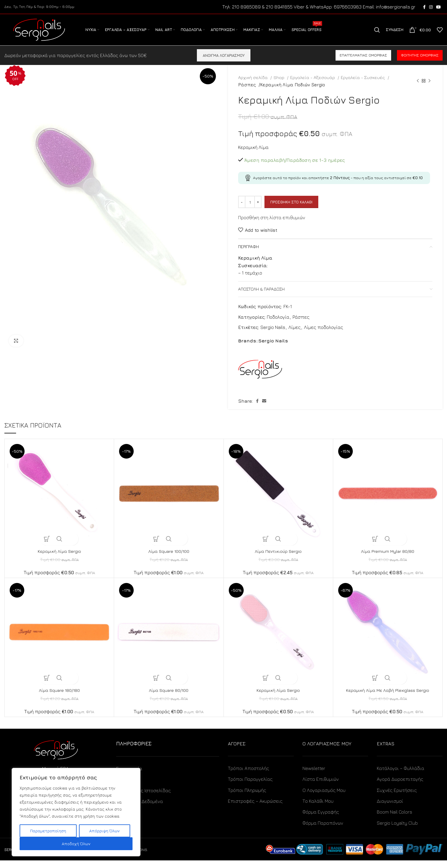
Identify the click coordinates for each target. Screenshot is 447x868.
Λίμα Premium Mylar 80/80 (388, 559)
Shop (280, 85)
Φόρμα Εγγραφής (321, 819)
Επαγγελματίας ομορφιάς (363, 63)
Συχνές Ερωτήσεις (397, 797)
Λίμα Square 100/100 (169, 559)
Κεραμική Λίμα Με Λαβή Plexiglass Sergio (388, 698)
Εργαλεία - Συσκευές (363, 85)
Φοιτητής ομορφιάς (420, 63)
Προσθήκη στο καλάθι (291, 209)
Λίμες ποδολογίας (324, 335)
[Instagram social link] (431, 7)
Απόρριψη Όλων (104, 831)
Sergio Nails (273, 335)
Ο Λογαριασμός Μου (324, 797)
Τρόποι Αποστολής (249, 776)
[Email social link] (264, 409)
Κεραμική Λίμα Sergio (59, 559)
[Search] (377, 34)
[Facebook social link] (424, 7)
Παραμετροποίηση (48, 831)
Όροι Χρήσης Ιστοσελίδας (143, 798)
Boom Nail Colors (394, 819)
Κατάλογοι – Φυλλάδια (400, 776)
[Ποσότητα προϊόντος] (250, 210)
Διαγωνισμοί (390, 809)
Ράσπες (247, 92)
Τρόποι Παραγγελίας (250, 787)
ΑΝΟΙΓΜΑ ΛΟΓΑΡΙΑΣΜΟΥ (224, 63)
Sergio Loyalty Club (397, 830)
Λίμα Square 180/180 (59, 698)
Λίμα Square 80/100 (169, 698)
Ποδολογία (278, 324)
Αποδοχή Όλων (76, 844)
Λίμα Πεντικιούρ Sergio (278, 559)
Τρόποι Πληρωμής (247, 797)
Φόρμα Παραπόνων (323, 830)
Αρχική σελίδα (253, 85)
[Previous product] (418, 88)
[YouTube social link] (439, 7)
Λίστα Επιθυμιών (321, 787)
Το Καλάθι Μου (318, 809)
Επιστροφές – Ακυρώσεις (255, 809)
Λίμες (295, 335)
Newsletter (314, 776)
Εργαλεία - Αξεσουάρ (313, 85)
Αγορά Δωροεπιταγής (400, 787)
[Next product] (429, 88)
